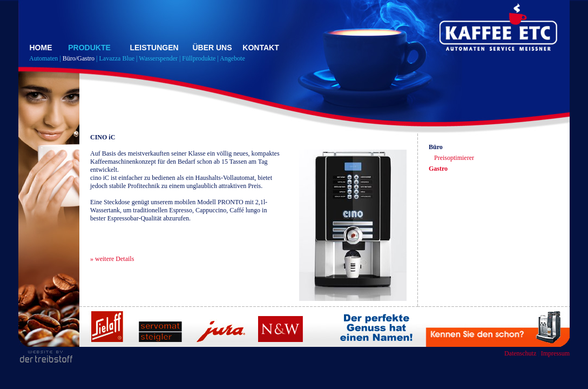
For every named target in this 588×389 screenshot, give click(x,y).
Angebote (232, 58)
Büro (436, 147)
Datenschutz (520, 353)
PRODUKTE (89, 48)
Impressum (555, 353)
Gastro (438, 169)
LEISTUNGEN (154, 48)
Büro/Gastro (79, 58)
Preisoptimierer (454, 158)
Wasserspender (158, 58)
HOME (41, 48)
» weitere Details (112, 259)
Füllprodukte (199, 58)
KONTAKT (261, 48)
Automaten (43, 58)
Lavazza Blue (117, 58)
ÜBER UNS (212, 48)
